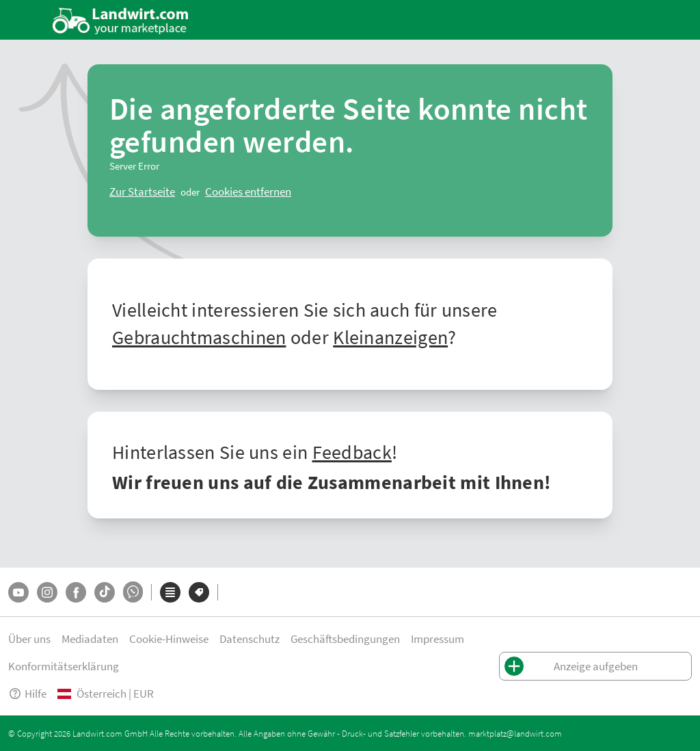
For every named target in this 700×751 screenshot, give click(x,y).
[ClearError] (142, 192)
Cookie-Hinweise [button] (169, 638)
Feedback (352, 451)
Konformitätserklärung (64, 666)
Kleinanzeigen (390, 337)
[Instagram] (47, 592)
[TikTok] (105, 592)
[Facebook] (76, 592)
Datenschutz (250, 638)
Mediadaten (90, 638)
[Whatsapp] (133, 592)
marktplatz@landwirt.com (515, 733)
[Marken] (199, 592)
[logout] (248, 192)
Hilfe (27, 693)
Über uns (29, 638)
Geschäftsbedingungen (345, 638)
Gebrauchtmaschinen (199, 337)
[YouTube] (18, 592)
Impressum (437, 638)
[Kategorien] (170, 592)
